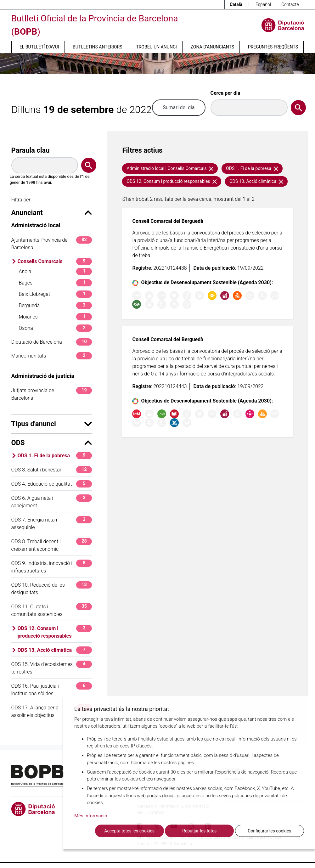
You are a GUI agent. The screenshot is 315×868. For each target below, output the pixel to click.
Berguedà (56, 305)
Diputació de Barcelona (52, 342)
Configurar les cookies (269, 831)
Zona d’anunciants (212, 47)
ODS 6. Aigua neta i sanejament (52, 502)
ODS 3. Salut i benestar (52, 470)
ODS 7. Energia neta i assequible (52, 523)
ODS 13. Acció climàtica (55, 650)
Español (263, 4)
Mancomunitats (52, 356)
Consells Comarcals (55, 261)
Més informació (91, 816)
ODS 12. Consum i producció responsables (55, 632)
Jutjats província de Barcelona (52, 394)
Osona (56, 328)
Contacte (290, 4)
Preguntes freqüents (273, 47)
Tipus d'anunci (52, 424)
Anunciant (52, 213)
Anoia (56, 271)
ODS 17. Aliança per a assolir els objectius (52, 711)
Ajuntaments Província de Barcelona (52, 243)
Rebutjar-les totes (199, 831)
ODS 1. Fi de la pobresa (55, 456)
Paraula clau (31, 150)
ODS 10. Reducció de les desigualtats (52, 588)
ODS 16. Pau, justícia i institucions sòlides (52, 689)
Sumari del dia (179, 107)
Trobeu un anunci (156, 47)
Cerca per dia (225, 93)
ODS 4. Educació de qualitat (52, 484)
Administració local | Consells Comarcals (170, 168)
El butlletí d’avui (39, 47)
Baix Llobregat (56, 294)
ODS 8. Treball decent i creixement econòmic (52, 545)
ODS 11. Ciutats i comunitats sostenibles (52, 610)
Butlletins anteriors (98, 47)
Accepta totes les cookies (129, 831)
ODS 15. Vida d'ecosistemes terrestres (52, 668)
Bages (56, 283)
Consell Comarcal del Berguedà (168, 221)
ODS (52, 443)
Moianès (56, 317)
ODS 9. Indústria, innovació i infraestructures (52, 567)
